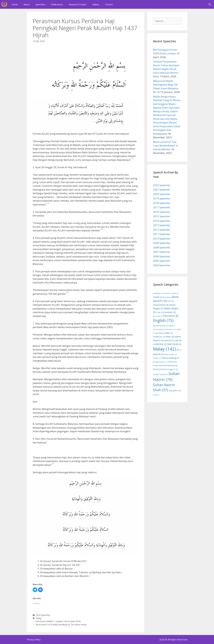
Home (15, 4)
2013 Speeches (162, 225)
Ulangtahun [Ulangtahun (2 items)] (175, 391)
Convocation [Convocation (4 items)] (161, 305)
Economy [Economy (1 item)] (158, 316)
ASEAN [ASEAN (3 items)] (158, 297)
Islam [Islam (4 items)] (170, 337)
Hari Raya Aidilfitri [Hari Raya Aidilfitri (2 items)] (164, 333)
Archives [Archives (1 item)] (167, 293)
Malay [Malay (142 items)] (164, 349)
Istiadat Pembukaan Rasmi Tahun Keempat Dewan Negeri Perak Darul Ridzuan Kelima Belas (166, 69)
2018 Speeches (162, 203)
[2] (48, 203)
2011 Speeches (162, 234)
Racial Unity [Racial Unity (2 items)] (159, 369)
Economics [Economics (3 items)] (169, 312)
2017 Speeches (162, 207)
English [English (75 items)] (163, 320)
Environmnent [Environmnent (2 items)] (160, 326)
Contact (109, 4)
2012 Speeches (162, 230)
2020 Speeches (162, 194)
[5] (53, 463)
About (27, 4)
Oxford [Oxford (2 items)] (172, 362)
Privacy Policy (34, 639)
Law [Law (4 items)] (178, 340)
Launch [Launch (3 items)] (169, 340)
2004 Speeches (162, 265)
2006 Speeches (162, 256)
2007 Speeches (162, 252)
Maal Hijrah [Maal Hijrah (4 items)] (174, 344)
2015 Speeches (162, 216)
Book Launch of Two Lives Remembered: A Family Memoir (165, 146)
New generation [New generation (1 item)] (160, 362)
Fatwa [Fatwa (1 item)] (172, 326)
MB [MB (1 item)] (179, 350)
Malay (39, 618)
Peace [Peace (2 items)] (157, 365)
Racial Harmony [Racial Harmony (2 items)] (169, 365)
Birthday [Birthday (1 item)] (167, 297)
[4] (68, 292)
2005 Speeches (162, 261)
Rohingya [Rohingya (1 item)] (170, 369)
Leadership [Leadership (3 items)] (160, 344)
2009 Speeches (162, 243)
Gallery (96, 4)
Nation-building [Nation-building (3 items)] (171, 358)
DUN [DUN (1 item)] (159, 312)
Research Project (78, 4)
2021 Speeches (162, 190)
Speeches (40, 4)
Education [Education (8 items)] (171, 316)
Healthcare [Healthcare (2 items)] (159, 337)
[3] (102, 229)
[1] (132, 158)
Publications (57, 4)
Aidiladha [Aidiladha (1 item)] (158, 293)
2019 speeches (161, 198)
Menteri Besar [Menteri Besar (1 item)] (170, 354)
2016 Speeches (43, 615)
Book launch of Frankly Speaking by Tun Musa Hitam (61, 625)
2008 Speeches (162, 247)
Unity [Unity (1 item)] (156, 395)
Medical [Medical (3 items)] (158, 354)
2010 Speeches (162, 239)
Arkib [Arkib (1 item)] (175, 293)
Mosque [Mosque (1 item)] (157, 358)
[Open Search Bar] (210, 4)
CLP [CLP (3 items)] (170, 301)
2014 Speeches (162, 221)
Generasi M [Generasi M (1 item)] (158, 329)
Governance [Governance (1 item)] (170, 329)
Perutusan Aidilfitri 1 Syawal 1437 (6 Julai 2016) (58, 621)
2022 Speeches (162, 185)
